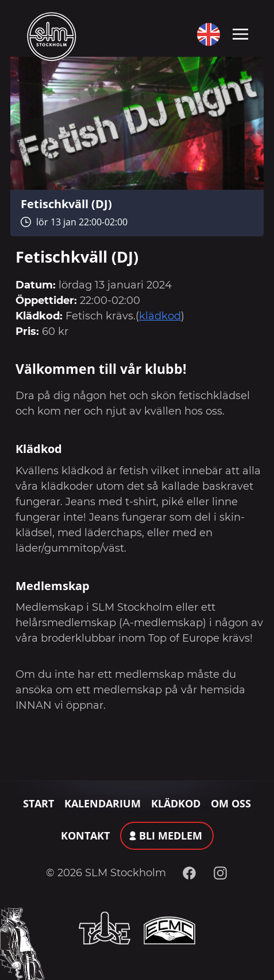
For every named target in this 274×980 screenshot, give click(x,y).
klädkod (160, 316)
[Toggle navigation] (240, 33)
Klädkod (176, 803)
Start (38, 803)
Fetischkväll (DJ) (66, 204)
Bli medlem (171, 835)
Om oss (231, 803)
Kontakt (85, 835)
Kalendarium (103, 803)
